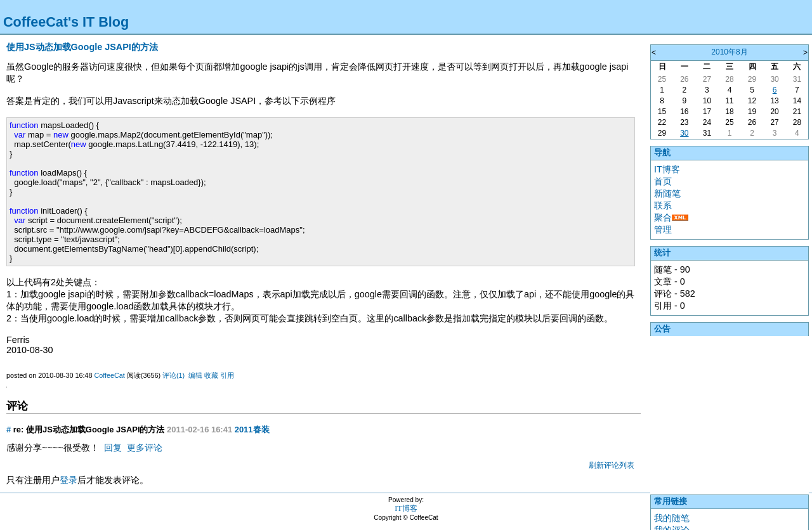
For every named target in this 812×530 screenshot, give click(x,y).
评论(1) (174, 375)
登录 (69, 480)
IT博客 (667, 169)
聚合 (663, 217)
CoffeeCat (109, 375)
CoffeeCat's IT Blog (66, 22)
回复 (113, 448)
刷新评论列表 (612, 465)
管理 (663, 229)
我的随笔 (672, 518)
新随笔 (667, 193)
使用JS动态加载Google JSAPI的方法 (82, 47)
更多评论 (145, 448)
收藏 (211, 375)
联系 (663, 205)
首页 (663, 181)
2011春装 (252, 430)
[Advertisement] (730, 412)
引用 (227, 375)
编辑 (195, 375)
